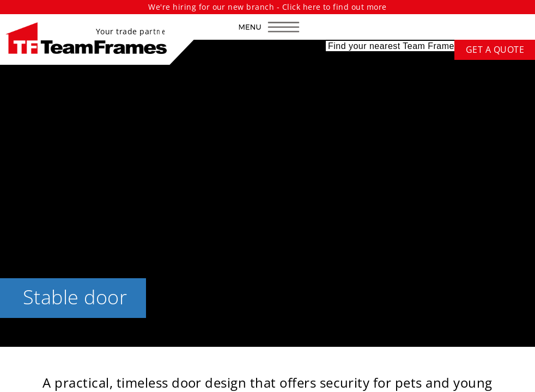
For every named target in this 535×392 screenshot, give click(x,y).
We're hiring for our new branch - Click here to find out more (267, 7)
